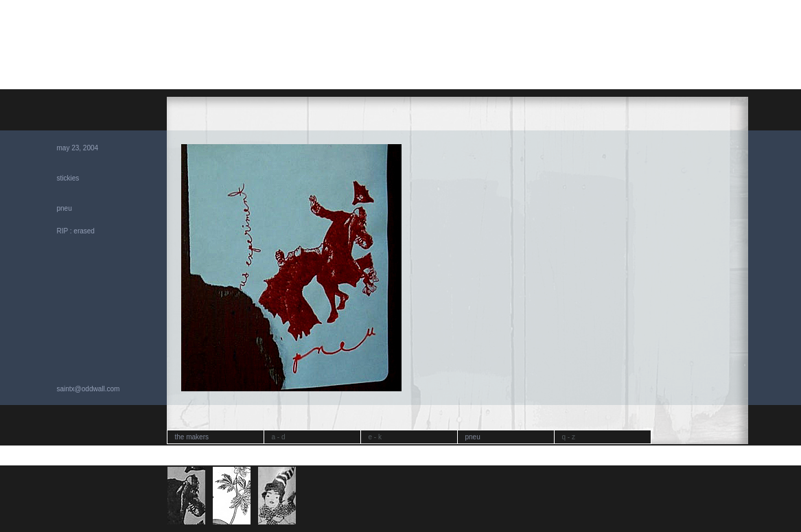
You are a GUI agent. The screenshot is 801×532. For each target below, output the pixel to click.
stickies (68, 178)
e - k (375, 437)
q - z (569, 437)
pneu (65, 208)
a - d (279, 437)
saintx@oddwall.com (89, 389)
